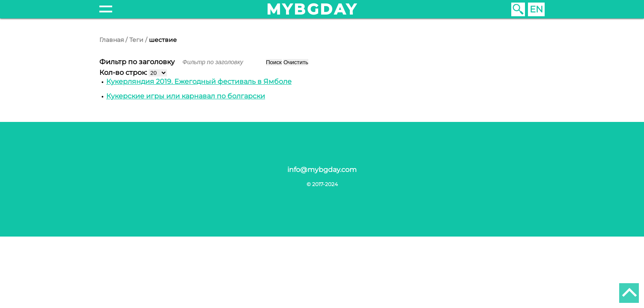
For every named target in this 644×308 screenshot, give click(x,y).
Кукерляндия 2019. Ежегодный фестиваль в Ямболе (199, 81)
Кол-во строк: (124, 73)
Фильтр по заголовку (138, 62)
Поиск (274, 62)
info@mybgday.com (322, 170)
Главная (112, 40)
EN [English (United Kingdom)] (536, 9)
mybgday (312, 9)
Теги (136, 40)
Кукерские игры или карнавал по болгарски (186, 96)
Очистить (296, 62)
